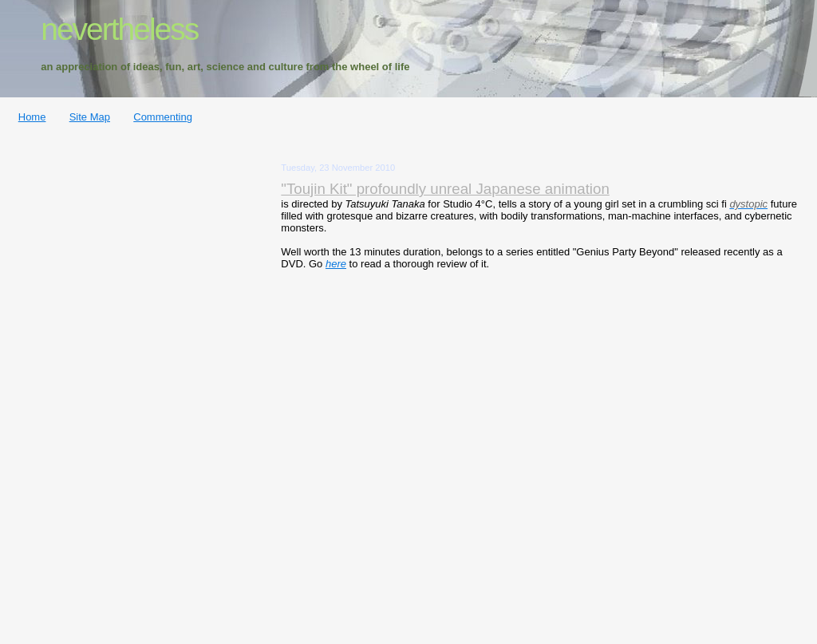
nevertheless (119, 29)
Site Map (90, 117)
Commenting (163, 117)
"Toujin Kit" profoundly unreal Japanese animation (445, 189)
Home (32, 117)
